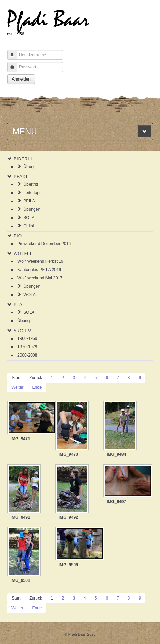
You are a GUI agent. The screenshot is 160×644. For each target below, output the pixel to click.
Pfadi (20, 177)
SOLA (29, 218)
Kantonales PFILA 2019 (39, 270)
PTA (18, 305)
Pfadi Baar (48, 20)
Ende (37, 387)
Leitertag (31, 193)
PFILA (29, 201)
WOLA (29, 295)
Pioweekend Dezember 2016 (44, 244)
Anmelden (21, 79)
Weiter (17, 387)
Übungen (32, 209)
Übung (29, 167)
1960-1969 (27, 338)
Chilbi (28, 226)
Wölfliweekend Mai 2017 (40, 278)
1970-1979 (27, 347)
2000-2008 (27, 355)
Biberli (23, 159)
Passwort (10, 70)
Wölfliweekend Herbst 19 (40, 261)
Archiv (22, 331)
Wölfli (22, 254)
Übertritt (31, 184)
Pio (18, 236)
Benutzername (10, 58)
